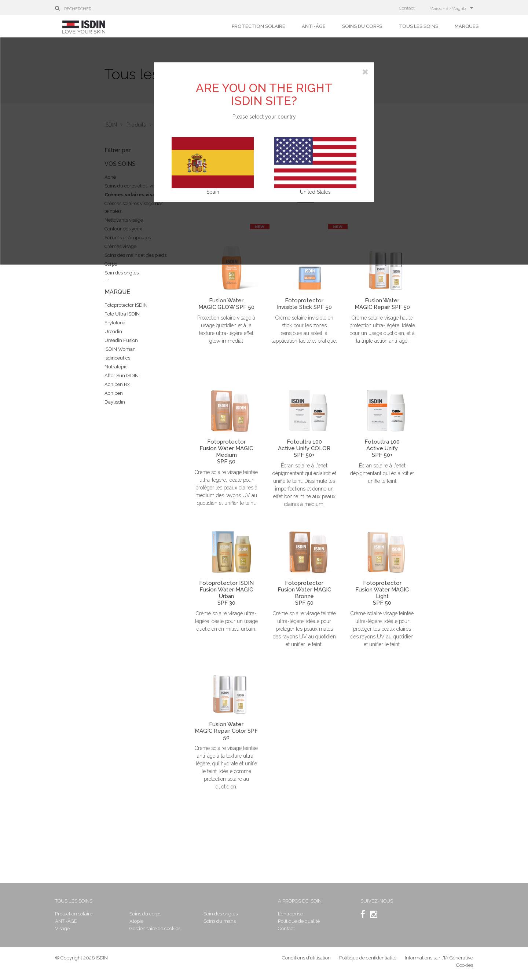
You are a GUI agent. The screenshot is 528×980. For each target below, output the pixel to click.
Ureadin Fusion (121, 340)
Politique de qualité (299, 921)
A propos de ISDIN (300, 901)
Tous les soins (418, 26)
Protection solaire (258, 26)
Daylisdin (115, 402)
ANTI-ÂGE (314, 26)
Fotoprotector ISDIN (126, 305)
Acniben (114, 393)
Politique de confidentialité (368, 958)
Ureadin (113, 331)
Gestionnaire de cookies (155, 928)
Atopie (136, 921)
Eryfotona (115, 323)
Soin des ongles (122, 273)
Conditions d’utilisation (306, 958)
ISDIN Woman (120, 349)
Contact (407, 8)
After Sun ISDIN (122, 376)
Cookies (465, 965)
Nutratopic (116, 367)
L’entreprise (290, 914)
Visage (62, 928)
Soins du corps (362, 26)
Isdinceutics (117, 358)
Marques (467, 26)
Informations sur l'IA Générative (439, 958)
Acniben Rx (117, 384)
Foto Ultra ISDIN (122, 314)
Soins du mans (220, 921)
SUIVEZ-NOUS (377, 901)
